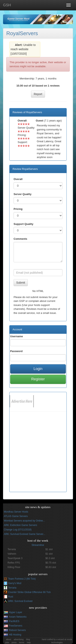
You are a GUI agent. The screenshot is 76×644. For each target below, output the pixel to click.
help (29, 642)
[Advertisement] (38, 454)
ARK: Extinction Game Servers (20, 525)
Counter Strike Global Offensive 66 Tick (29, 592)
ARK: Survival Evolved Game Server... (25, 534)
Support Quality (24, 224)
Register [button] (38, 379)
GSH (7, 5)
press (14, 642)
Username (17, 336)
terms (22, 642)
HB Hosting (15, 635)
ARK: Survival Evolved (20, 601)
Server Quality (22, 194)
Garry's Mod (15, 583)
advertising (19, 639)
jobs (7, 642)
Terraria (12, 588)
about (9, 639)
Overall (18, 179)
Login (38, 369)
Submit (21, 283)
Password (16, 351)
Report (38, 94)
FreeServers (16, 626)
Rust (11, 597)
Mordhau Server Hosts (16, 512)
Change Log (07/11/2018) (18, 530)
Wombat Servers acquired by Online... (24, 521)
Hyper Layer (16, 612)
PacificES (14, 621)
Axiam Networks (18, 617)
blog (28, 639)
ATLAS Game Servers (16, 516)
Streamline (38, 545)
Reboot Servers (17, 630)
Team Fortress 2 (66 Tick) (22, 579)
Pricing (18, 209)
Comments (20, 239)
